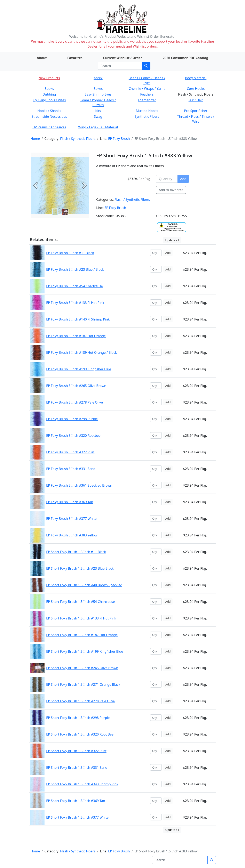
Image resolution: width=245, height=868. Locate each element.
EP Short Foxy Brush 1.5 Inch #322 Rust (76, 751)
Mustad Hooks (147, 111)
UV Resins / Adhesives (49, 127)
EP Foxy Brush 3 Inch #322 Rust (70, 452)
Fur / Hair (196, 100)
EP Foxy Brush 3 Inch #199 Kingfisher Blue (79, 369)
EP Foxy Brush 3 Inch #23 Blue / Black (75, 269)
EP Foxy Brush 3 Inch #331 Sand (71, 469)
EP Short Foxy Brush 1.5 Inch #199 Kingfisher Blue (85, 651)
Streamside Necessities (49, 116)
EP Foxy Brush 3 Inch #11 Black (70, 253)
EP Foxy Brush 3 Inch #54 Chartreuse (74, 286)
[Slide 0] (55, 212)
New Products (49, 78)
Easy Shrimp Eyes (98, 94)
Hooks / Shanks (49, 111)
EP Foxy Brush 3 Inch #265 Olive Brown (76, 386)
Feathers (147, 94)
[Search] (120, 66)
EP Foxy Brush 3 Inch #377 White (71, 519)
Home (35, 139)
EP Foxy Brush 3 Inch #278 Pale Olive (74, 402)
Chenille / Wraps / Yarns (147, 89)
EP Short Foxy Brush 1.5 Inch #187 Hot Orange (82, 635)
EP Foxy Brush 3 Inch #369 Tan (70, 502)
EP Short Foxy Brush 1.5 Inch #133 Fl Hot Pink (81, 618)
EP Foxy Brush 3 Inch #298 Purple (72, 419)
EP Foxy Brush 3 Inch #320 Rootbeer (74, 436)
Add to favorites (171, 190)
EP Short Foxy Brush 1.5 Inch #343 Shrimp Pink (82, 784)
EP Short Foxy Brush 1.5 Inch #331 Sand (77, 768)
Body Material (196, 78)
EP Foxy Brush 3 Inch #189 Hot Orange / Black (81, 352)
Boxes (98, 89)
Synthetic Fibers (147, 116)
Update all (172, 240)
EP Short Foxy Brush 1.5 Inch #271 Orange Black (83, 684)
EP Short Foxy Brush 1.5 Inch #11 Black (76, 552)
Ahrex (98, 78)
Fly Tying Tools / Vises (49, 100)
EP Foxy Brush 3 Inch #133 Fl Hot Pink (75, 303)
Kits (98, 111)
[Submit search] (146, 66)
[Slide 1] (65, 212)
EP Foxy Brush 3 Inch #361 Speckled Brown (79, 485)
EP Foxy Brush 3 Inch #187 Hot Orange (76, 336)
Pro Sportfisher (196, 111)
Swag (98, 116)
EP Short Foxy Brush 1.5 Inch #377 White (77, 817)
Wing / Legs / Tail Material (98, 127)
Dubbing (49, 94)
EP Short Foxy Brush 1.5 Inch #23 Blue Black (80, 568)
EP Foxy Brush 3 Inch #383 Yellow (72, 535)
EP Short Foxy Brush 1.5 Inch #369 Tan (76, 801)
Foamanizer (147, 100)
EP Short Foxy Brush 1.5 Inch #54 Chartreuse (81, 602)
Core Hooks (196, 89)
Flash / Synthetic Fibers (78, 139)
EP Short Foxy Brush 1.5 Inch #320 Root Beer (81, 734)
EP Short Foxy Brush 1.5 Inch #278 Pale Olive (80, 701)
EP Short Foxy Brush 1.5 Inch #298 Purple (78, 718)
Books (49, 89)
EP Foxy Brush (119, 139)
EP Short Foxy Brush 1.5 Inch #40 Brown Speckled (84, 585)
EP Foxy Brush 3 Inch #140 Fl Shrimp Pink (78, 319)
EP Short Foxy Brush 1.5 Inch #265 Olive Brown (82, 668)
